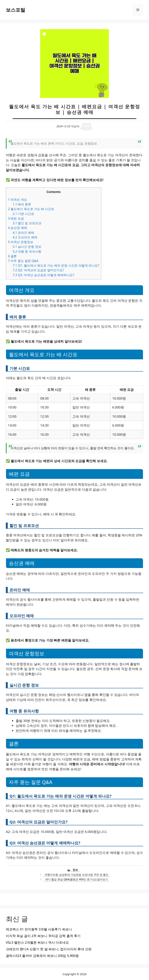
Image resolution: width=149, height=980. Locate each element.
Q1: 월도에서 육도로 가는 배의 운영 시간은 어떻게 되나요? (56, 265)
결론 (12, 256)
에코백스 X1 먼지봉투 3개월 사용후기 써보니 (39, 929)
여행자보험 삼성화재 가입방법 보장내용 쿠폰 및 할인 (77, 875)
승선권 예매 (17, 228)
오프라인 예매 (25, 237)
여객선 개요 (17, 200)
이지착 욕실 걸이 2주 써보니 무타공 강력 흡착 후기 (43, 936)
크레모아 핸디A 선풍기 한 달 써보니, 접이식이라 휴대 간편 (49, 949)
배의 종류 (22, 204)
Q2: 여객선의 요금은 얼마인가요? (38, 270)
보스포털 (16, 10)
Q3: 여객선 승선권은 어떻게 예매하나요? (43, 275)
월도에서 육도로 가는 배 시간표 (31, 209)
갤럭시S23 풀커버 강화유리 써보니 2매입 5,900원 (42, 956)
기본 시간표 (23, 214)
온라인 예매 (23, 233)
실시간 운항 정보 (27, 247)
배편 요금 (16, 218)
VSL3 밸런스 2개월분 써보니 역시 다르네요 (37, 942)
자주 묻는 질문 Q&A (23, 261)
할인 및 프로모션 (27, 223)
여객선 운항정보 (21, 242)
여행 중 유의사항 (27, 251)
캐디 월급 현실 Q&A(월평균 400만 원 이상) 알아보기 (77, 879)
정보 (75, 870)
